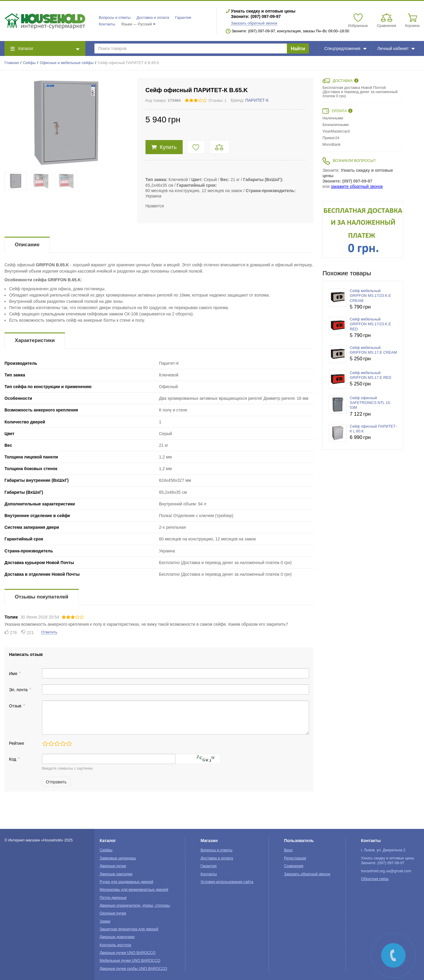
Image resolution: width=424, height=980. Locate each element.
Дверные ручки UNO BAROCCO (128, 953)
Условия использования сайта (227, 882)
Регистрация (295, 858)
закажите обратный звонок (357, 186)
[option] (363, 230)
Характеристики (35, 340)
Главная (12, 63)
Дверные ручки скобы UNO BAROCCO (133, 969)
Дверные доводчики (117, 937)
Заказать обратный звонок (254, 23)
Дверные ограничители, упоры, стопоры (135, 905)
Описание (27, 245)
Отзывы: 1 (217, 101)
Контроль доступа (115, 945)
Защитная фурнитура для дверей (129, 929)
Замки (105, 921)
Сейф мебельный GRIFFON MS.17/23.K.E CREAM (370, 296)
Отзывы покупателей (42, 597)
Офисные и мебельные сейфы (67, 63)
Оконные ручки (113, 913)
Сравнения (294, 866)
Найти (298, 49)
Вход (288, 850)
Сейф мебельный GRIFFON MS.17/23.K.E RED (370, 324)
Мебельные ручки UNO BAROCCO (130, 961)
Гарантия (183, 18)
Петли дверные (113, 898)
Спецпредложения (345, 48)
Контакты (107, 24)
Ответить (49, 632)
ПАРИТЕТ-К (257, 100)
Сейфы (29, 63)
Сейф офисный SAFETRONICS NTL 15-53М (370, 403)
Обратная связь (375, 879)
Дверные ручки (113, 866)
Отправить (56, 782)
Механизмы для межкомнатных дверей (134, 890)
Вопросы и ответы (115, 18)
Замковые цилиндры (118, 858)
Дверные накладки (116, 874)
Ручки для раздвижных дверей (127, 882)
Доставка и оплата (153, 18)
